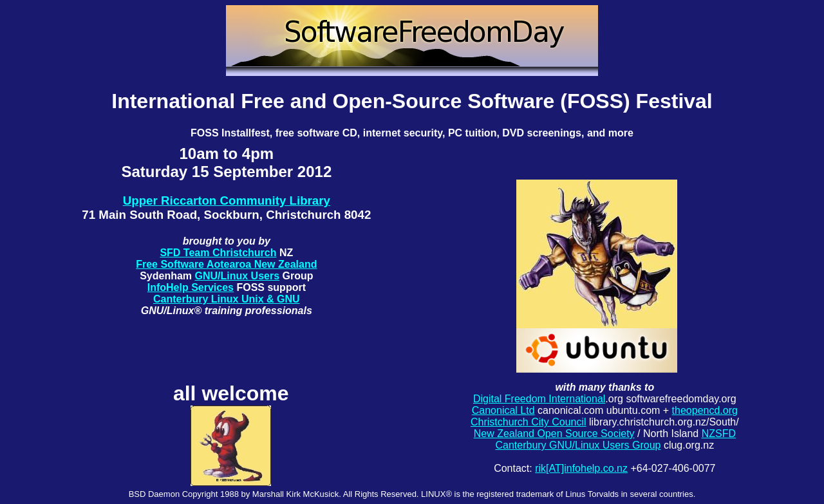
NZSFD (719, 434)
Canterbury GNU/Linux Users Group (578, 445)
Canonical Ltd (503, 410)
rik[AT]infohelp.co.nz (581, 468)
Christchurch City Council (529, 422)
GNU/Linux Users (238, 276)
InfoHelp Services (191, 287)
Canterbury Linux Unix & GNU (227, 299)
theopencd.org (705, 410)
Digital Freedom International (539, 399)
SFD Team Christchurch (218, 253)
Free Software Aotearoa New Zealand (226, 264)
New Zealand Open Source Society (554, 434)
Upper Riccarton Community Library (227, 201)
